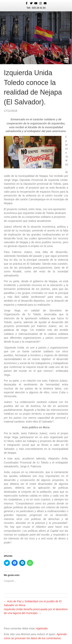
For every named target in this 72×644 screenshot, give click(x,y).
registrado (42, 628)
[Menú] (66, 60)
